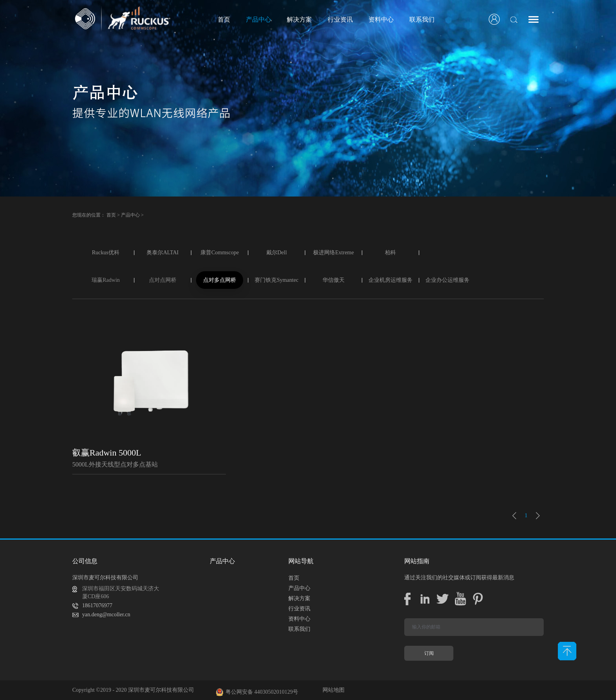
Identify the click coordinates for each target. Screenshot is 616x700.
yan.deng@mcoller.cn (106, 615)
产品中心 (130, 215)
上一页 (514, 516)
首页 (224, 19)
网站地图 (332, 690)
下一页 (538, 516)
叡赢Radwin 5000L (107, 453)
